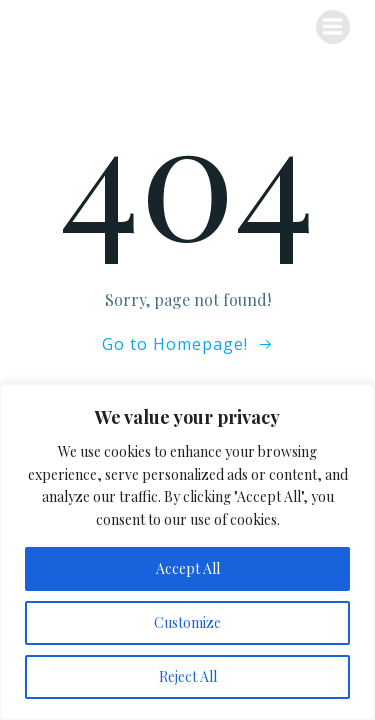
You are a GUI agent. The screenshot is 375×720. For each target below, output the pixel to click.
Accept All (188, 568)
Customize (187, 622)
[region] (187, 552)
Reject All (188, 676)
